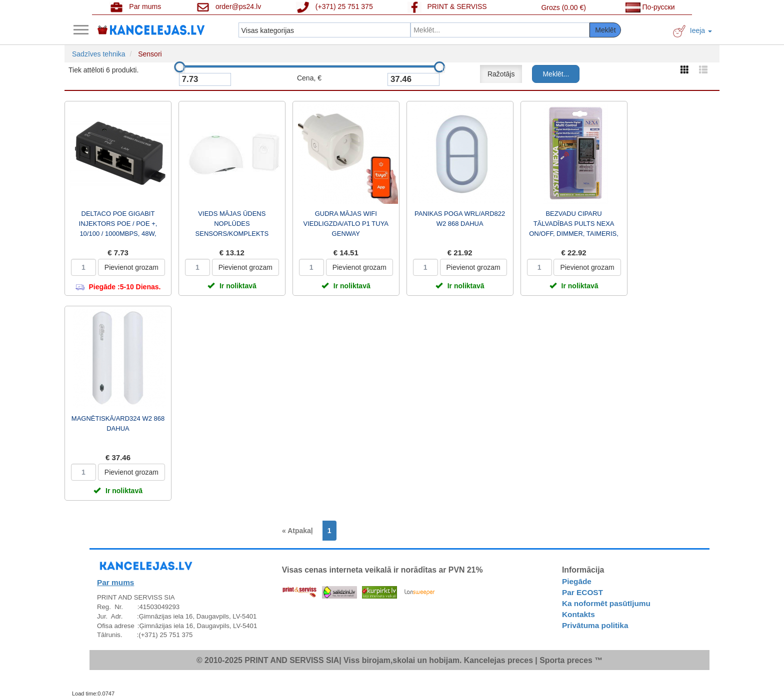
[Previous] (300, 531)
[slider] (179, 67)
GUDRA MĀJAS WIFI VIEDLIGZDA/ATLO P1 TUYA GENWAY (346, 224)
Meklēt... (556, 74)
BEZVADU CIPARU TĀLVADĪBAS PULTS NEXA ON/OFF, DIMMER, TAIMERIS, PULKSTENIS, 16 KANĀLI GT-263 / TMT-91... (574, 234)
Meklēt (605, 30)
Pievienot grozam (131, 267)
